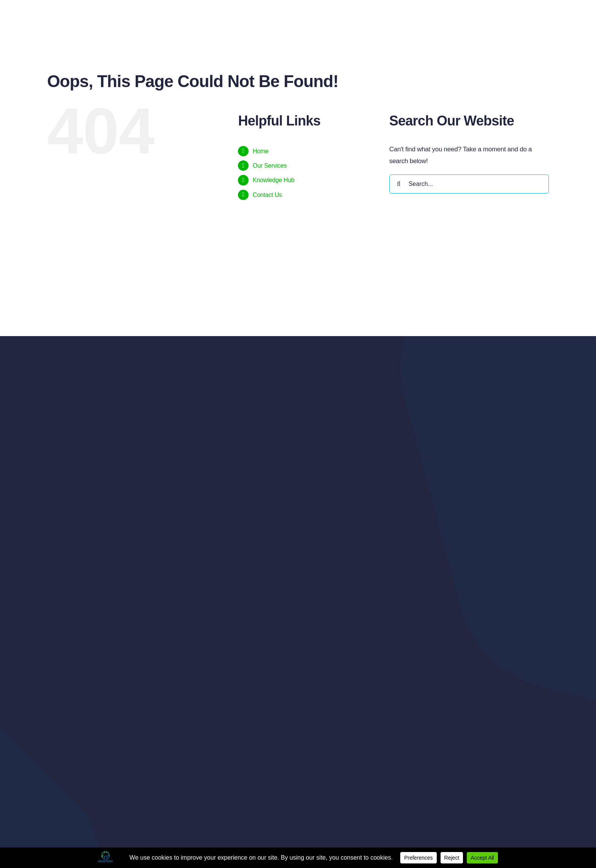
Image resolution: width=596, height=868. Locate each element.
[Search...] (469, 184)
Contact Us (267, 195)
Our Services (270, 166)
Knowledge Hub (274, 180)
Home (261, 151)
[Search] (399, 184)
